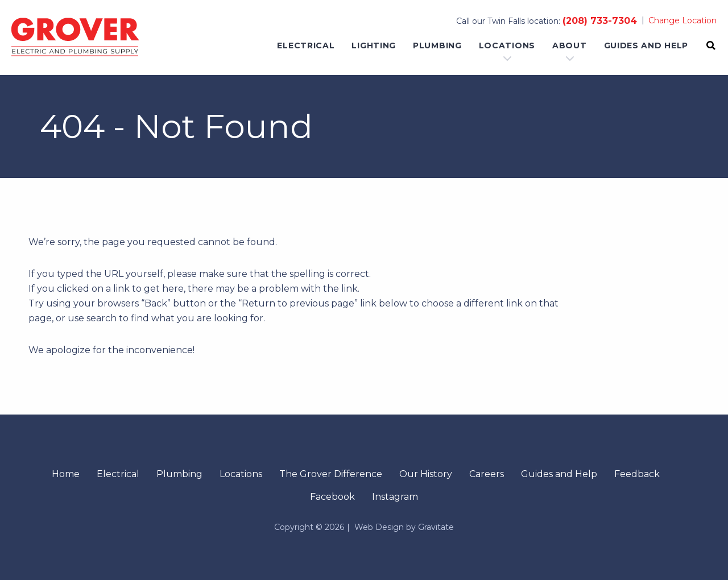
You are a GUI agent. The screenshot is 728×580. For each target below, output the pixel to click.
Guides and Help (646, 45)
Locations (507, 45)
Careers (487, 474)
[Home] (75, 38)
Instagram (395, 497)
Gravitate (436, 527)
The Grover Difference (331, 474)
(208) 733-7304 (600, 21)
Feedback (637, 474)
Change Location (682, 20)
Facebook (332, 497)
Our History (426, 474)
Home (66, 474)
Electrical (306, 45)
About (570, 45)
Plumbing (437, 45)
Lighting (374, 45)
